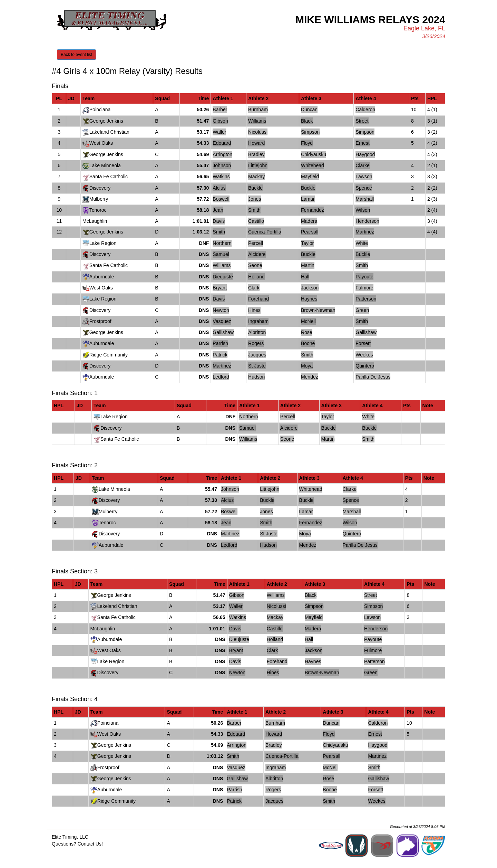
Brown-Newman (318, 310)
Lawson (364, 177)
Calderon (365, 109)
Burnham (258, 109)
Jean (218, 210)
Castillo (256, 221)
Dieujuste (223, 277)
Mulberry (99, 199)
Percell (256, 243)
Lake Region (103, 243)
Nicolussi (258, 132)
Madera (309, 221)
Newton (221, 310)
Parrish (220, 343)
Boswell (221, 199)
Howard (256, 143)
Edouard (222, 143)
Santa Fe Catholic (109, 177)
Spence (364, 188)
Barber (220, 109)
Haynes (309, 299)
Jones (255, 199)
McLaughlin (95, 221)
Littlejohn (258, 165)
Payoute (364, 277)
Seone (255, 265)
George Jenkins (106, 121)
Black (307, 121)
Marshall (365, 199)
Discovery (100, 188)
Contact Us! (90, 844)
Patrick (220, 355)
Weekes (364, 355)
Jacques (257, 355)
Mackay (256, 177)
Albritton (257, 332)
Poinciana (100, 109)
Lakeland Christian (109, 132)
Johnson (222, 165)
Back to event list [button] (76, 55)
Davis (219, 221)
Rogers (256, 343)
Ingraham (258, 321)
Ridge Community (109, 355)
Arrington (222, 154)
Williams (257, 121)
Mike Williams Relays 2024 (370, 20)
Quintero (365, 366)
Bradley (256, 154)
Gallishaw (223, 332)
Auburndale (102, 277)
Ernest (362, 143)
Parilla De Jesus (373, 377)
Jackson (310, 288)
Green (362, 310)
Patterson (366, 299)
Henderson (367, 221)
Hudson (256, 377)
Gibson (220, 121)
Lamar (308, 199)
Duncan (309, 109)
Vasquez (222, 321)
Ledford (221, 377)
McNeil (308, 321)
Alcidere (257, 254)
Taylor (307, 243)
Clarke (362, 165)
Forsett (363, 343)
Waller (219, 132)
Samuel (221, 254)
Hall (305, 277)
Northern (222, 243)
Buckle (255, 188)
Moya (307, 366)
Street (362, 121)
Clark (254, 288)
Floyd (307, 143)
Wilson (363, 210)
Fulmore (364, 288)
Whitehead (313, 165)
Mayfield (310, 177)
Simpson (310, 132)
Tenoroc (98, 210)
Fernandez (313, 210)
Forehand (259, 299)
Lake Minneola (105, 165)
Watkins (221, 177)
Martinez (365, 232)
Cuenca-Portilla (265, 232)
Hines (254, 310)
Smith (254, 210)
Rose (307, 332)
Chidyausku (314, 154)
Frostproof (100, 321)
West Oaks (101, 143)
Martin (308, 265)
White (362, 243)
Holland (256, 277)
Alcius (219, 188)
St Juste (257, 366)
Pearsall (310, 232)
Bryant (220, 288)
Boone (308, 343)
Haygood (365, 154)
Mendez (310, 377)
